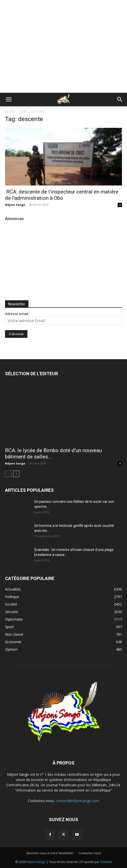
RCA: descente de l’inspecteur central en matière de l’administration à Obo (62, 195)
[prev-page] (8, 474)
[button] (9, 100)
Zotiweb (106, 862)
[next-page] (16, 474)
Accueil (10, 111)
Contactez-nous (90, 853)
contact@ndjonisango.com (77, 801)
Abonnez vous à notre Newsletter (50, 853)
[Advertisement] (64, 9)
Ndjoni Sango (15, 205)
